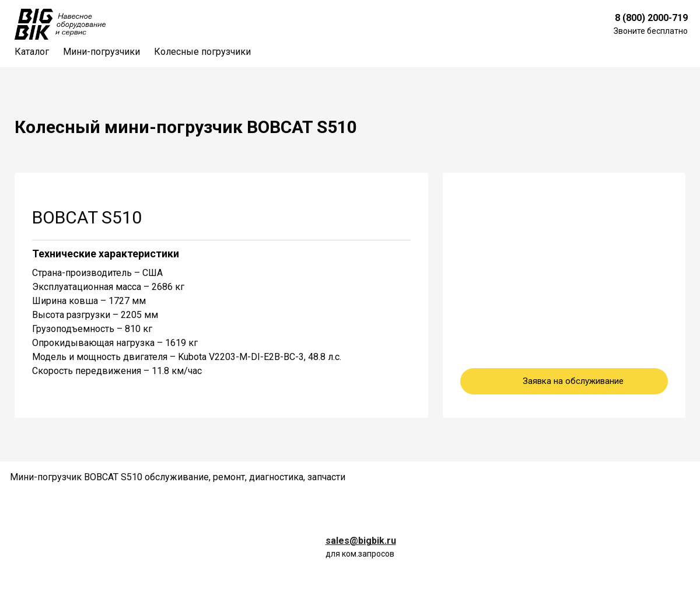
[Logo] (60, 24)
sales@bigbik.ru (361, 541)
